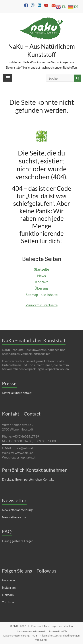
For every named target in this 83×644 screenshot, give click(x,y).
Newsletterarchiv (14, 517)
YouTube (8, 602)
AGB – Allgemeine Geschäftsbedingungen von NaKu (56, 638)
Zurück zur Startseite (42, 305)
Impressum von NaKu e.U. (32, 631)
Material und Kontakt (17, 393)
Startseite (41, 269)
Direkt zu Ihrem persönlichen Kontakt (28, 479)
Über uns (41, 288)
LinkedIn (8, 595)
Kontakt (41, 282)
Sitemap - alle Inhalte (42, 295)
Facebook (9, 580)
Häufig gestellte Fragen (18, 541)
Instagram (9, 587)
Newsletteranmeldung (17, 510)
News (41, 276)
